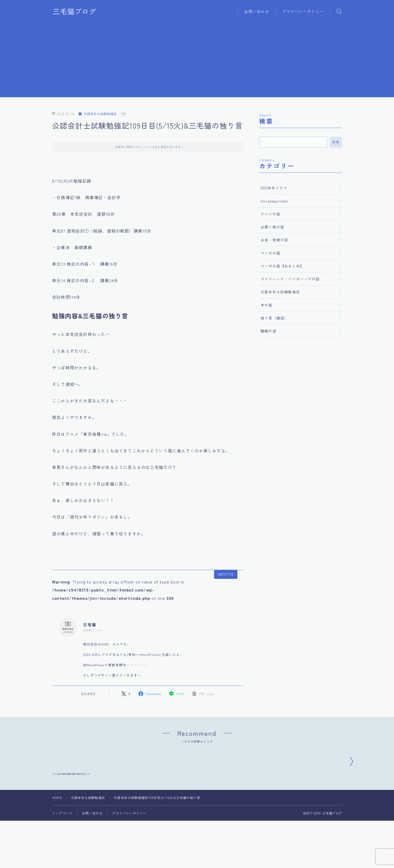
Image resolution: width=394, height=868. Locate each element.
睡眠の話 (269, 331)
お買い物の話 (272, 227)
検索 (336, 142)
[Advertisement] (197, 61)
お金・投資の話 (274, 240)
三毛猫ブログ (75, 11)
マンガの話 (271, 253)
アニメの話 (271, 214)
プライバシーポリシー (303, 11)
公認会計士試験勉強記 (98, 114)
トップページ (62, 850)
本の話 (267, 305)
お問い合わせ (257, 11)
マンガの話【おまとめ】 (282, 266)
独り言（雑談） (274, 318)
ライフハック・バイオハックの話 (290, 279)
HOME (57, 835)
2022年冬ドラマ (274, 188)
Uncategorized (274, 201)
